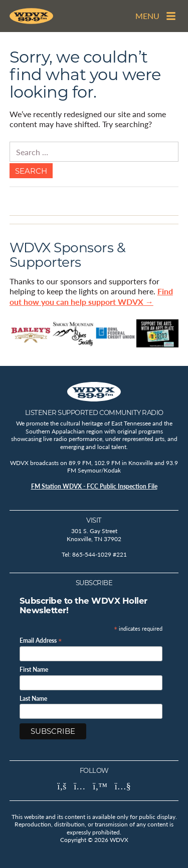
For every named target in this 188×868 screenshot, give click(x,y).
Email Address (41, 640)
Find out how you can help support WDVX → (91, 296)
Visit (94, 520)
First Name (34, 670)
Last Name (33, 699)
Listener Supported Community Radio (94, 412)
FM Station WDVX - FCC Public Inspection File (94, 486)
